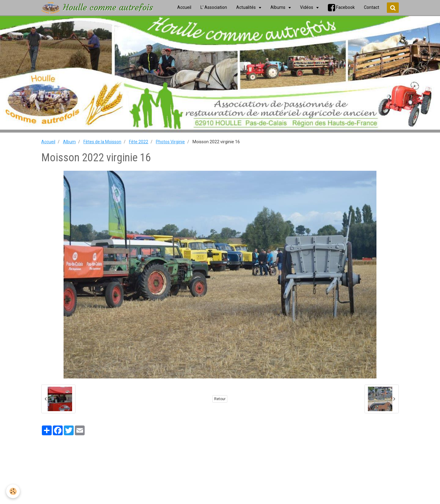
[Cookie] (13, 491)
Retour (220, 399)
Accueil (48, 142)
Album (69, 142)
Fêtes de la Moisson (102, 142)
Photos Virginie (170, 142)
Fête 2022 (139, 142)
